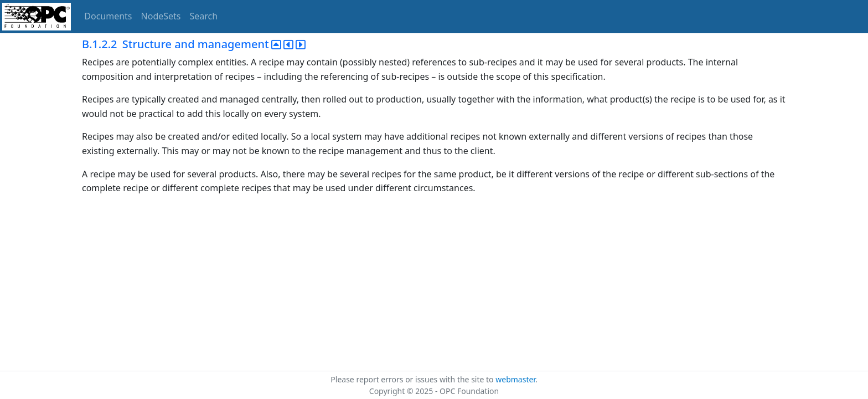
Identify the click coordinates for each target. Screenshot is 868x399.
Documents (108, 16)
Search (204, 16)
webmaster (515, 379)
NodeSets (161, 16)
